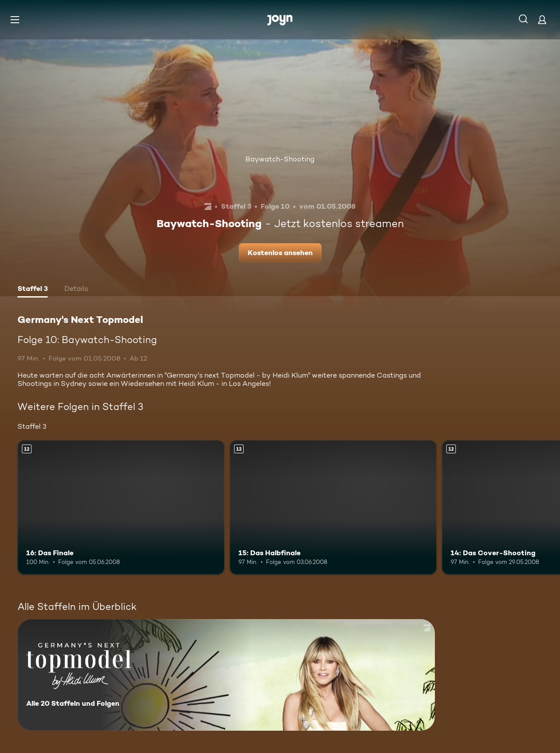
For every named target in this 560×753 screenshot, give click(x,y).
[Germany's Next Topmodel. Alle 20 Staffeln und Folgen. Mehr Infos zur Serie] (226, 675)
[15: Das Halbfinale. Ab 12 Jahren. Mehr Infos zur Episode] (333, 507)
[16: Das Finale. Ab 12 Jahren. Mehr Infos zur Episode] (121, 507)
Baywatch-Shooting (280, 159)
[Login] (542, 19)
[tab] (33, 290)
